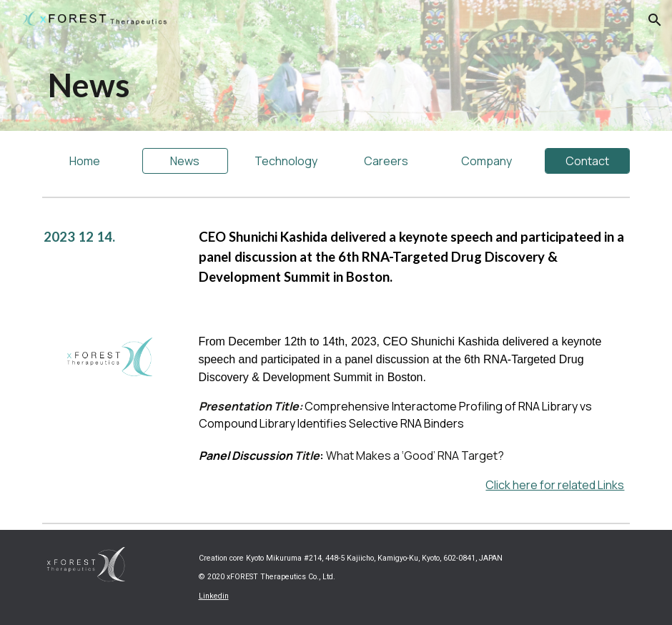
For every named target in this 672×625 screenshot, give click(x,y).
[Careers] (387, 161)
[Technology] (286, 161)
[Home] (85, 161)
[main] (236, 85)
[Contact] (588, 161)
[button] (655, 20)
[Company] (487, 161)
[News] (185, 161)
